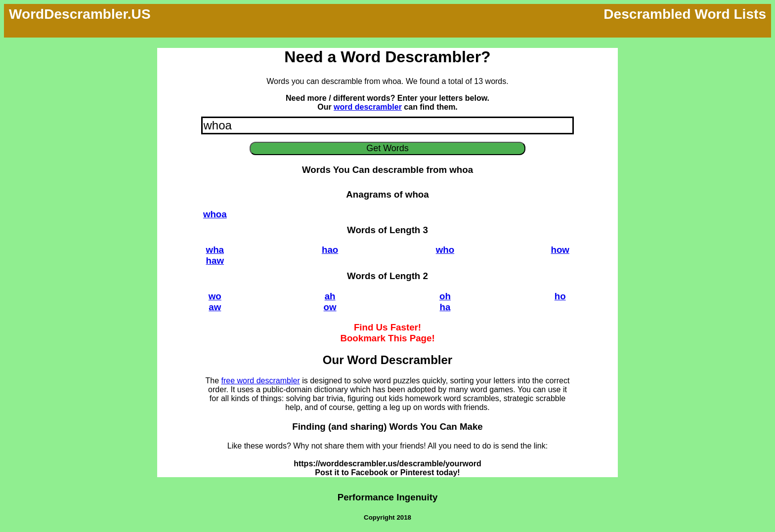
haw (215, 261)
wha (215, 250)
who (445, 250)
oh (445, 296)
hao (330, 250)
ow (330, 307)
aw (215, 307)
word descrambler (368, 107)
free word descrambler (261, 381)
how (560, 250)
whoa (215, 214)
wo (215, 296)
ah (330, 296)
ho (560, 296)
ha (445, 307)
